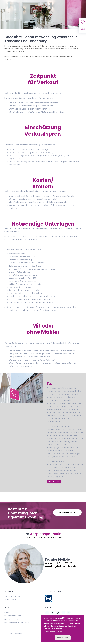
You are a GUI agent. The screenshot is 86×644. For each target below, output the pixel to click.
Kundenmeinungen (13, 616)
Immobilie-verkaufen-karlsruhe (18, 623)
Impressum (31, 638)
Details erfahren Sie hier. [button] (54, 632)
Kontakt (7, 638)
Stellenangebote (19, 638)
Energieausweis (11, 619)
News (7, 612)
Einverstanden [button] (63, 638)
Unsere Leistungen (54, 481)
